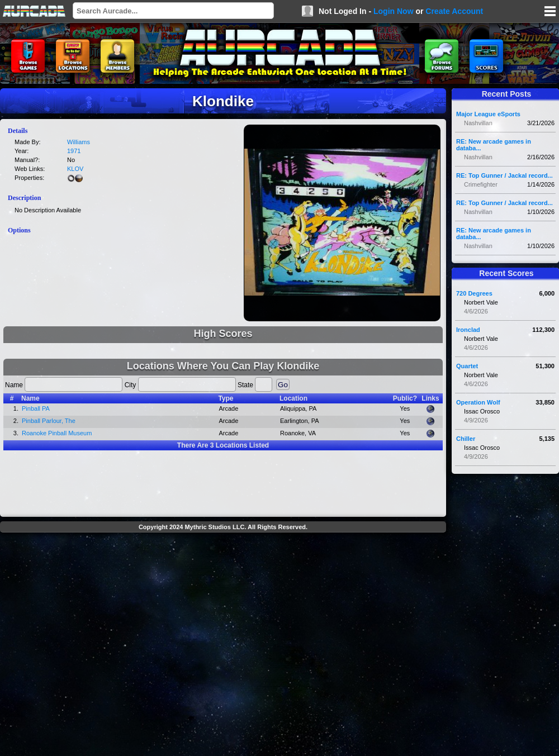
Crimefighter (481, 184)
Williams (79, 142)
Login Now (394, 11)
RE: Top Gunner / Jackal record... (504, 175)
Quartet (467, 366)
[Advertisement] (109, 646)
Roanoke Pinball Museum (57, 433)
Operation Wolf (478, 402)
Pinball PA (36, 408)
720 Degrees (474, 293)
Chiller (466, 439)
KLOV (75, 169)
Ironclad (468, 330)
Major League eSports (488, 114)
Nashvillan (478, 123)
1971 (74, 151)
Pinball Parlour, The (49, 421)
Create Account (454, 11)
